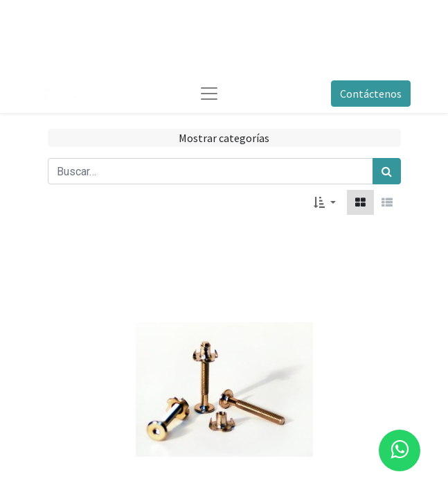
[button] (324, 202)
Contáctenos (371, 94)
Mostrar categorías (224, 138)
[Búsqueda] (387, 171)
